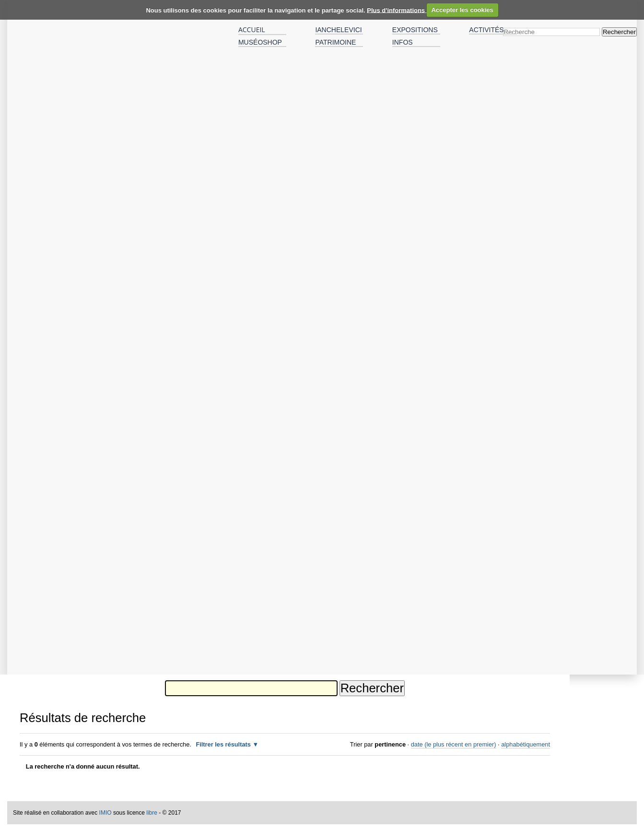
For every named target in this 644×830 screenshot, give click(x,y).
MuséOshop (260, 42)
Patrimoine (335, 42)
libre (152, 813)
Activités (486, 30)
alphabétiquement (526, 744)
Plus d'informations (397, 10)
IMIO (105, 813)
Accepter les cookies (462, 10)
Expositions (415, 30)
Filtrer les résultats (223, 744)
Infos (403, 42)
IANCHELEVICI (338, 30)
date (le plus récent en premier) (454, 744)
